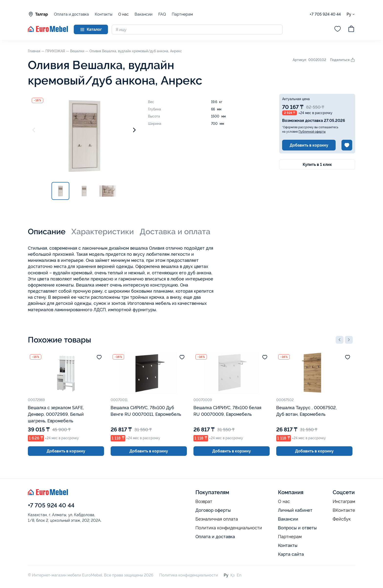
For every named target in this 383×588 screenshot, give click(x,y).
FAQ (162, 14)
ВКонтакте (344, 510)
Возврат (204, 502)
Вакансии (144, 14)
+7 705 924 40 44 (325, 14)
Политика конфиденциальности (229, 528)
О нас (123, 14)
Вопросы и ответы (297, 528)
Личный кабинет (295, 510)
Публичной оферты (312, 132)
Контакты (104, 14)
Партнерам (182, 14)
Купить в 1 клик (317, 165)
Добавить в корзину (309, 145)
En (239, 575)
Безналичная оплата (217, 519)
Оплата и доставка (71, 14)
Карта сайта (291, 554)
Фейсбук (342, 519)
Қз (233, 575)
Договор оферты (213, 510)
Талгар (38, 14)
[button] (340, 340)
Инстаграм (344, 502)
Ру (351, 14)
